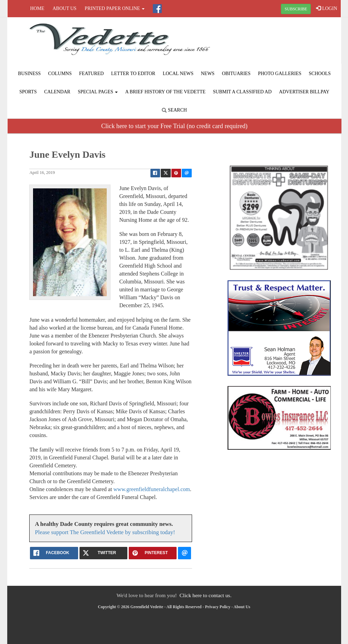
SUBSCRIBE (296, 9)
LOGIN (326, 8)
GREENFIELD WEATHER (285, 43)
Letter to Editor (133, 74)
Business (29, 74)
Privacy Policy (218, 607)
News (208, 74)
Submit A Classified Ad (242, 92)
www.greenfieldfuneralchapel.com (151, 489)
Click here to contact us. (205, 595)
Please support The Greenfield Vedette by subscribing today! (105, 532)
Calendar (57, 92)
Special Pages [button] (98, 92)
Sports (28, 92)
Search (174, 110)
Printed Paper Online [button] (115, 8)
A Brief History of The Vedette (165, 92)
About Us (65, 8)
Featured (92, 74)
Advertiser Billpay (304, 92)
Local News (178, 74)
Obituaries (236, 74)
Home (37, 8)
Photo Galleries (280, 74)
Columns (60, 74)
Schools (320, 74)
